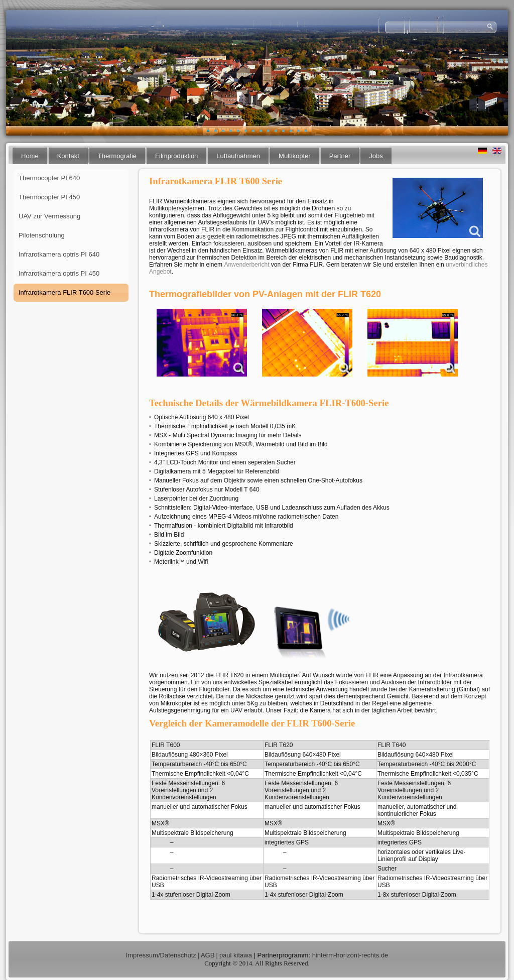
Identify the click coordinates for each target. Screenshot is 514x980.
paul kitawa (236, 955)
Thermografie (117, 156)
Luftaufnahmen (238, 156)
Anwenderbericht (246, 265)
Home (30, 156)
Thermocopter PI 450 (49, 197)
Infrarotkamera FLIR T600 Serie (65, 292)
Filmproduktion (176, 156)
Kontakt (68, 156)
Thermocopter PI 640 (49, 178)
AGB (208, 955)
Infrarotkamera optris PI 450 (59, 273)
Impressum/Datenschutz (161, 955)
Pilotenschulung (42, 235)
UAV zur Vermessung (49, 216)
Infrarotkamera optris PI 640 (59, 254)
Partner (340, 156)
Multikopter (295, 156)
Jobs (376, 156)
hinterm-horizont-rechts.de (350, 955)
